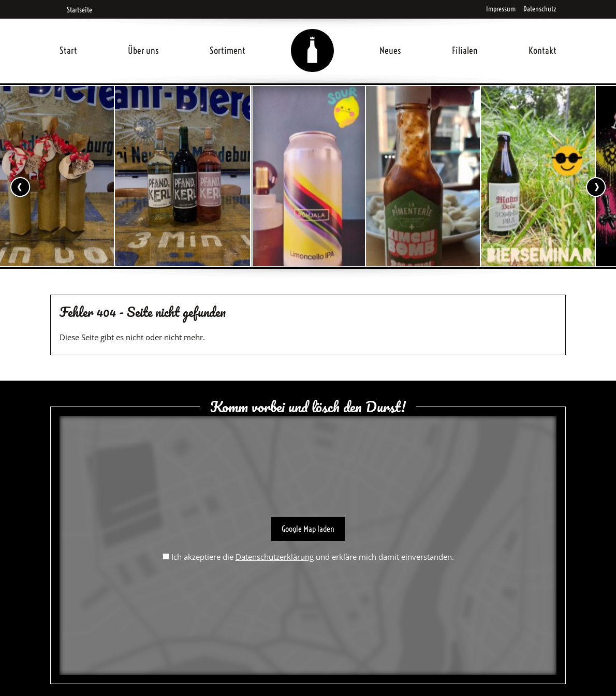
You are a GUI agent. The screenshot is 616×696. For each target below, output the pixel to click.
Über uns (143, 50)
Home (313, 38)
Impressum (501, 9)
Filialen (465, 50)
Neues (390, 50)
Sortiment (228, 50)
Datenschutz (540, 9)
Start (68, 50)
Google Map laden (308, 529)
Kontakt (542, 50)
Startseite (76, 10)
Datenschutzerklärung (275, 557)
